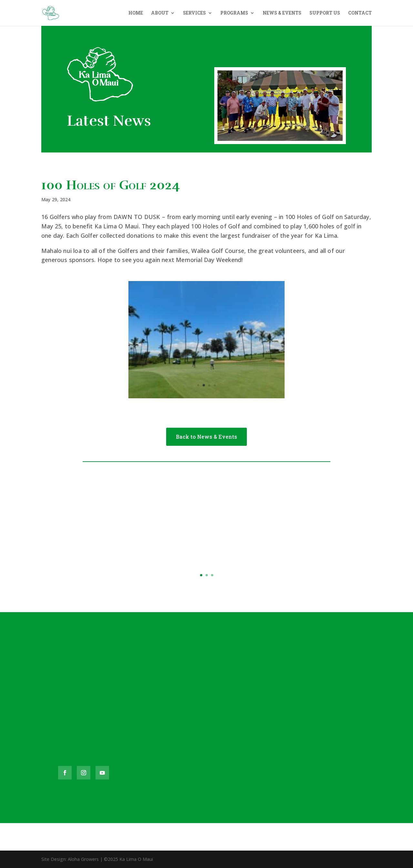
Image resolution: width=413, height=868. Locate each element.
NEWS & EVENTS (282, 13)
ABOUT (160, 13)
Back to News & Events (206, 437)
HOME (136, 13)
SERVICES (194, 13)
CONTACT (360, 13)
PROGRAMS (234, 13)
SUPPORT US (325, 13)
